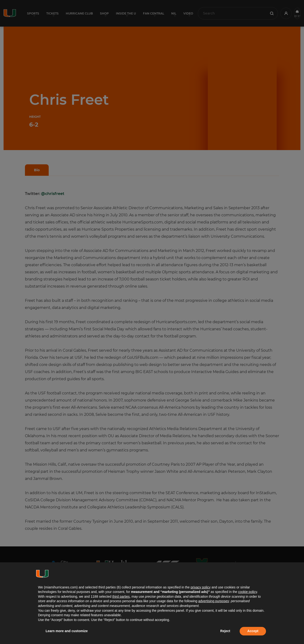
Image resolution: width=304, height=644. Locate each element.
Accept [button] (253, 631)
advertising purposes (214, 601)
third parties (121, 597)
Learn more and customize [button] (67, 631)
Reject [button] (225, 631)
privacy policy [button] (200, 587)
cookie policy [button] (248, 592)
